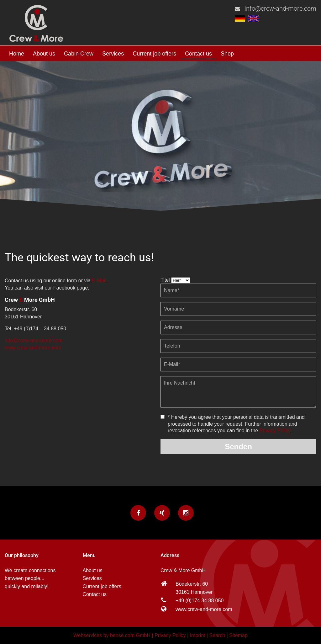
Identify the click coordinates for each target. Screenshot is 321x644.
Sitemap (238, 635)
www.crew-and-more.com (33, 348)
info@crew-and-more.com (280, 8)
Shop (227, 54)
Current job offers (154, 54)
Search (217, 635)
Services (113, 54)
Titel (165, 280)
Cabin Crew (79, 54)
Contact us (198, 54)
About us (44, 54)
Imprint (198, 635)
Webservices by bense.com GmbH (112, 635)
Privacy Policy (275, 431)
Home (17, 54)
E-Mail (99, 281)
